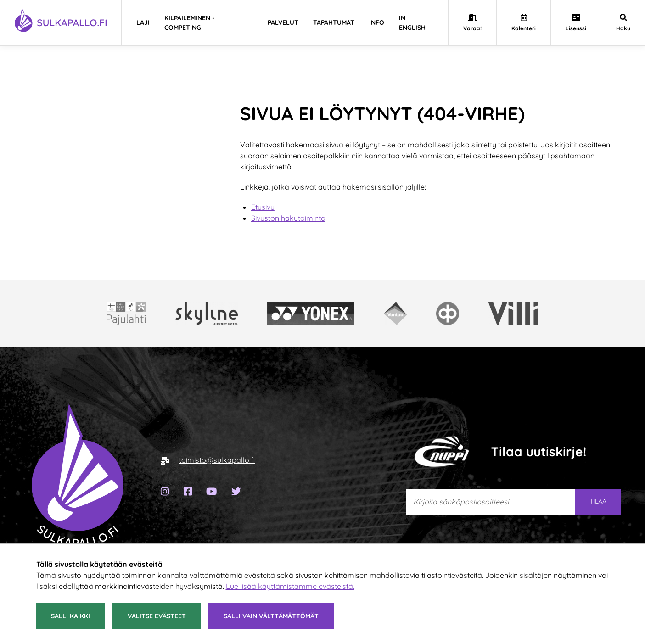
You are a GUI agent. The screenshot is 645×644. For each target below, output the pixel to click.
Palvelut (283, 22)
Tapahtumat (334, 22)
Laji (143, 22)
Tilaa (598, 501)
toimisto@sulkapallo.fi (217, 460)
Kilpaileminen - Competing (190, 23)
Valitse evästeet (157, 616)
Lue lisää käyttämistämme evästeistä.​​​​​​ (290, 586)
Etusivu (263, 207)
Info (377, 22)
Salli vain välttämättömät (271, 616)
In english (412, 23)
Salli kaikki (70, 616)
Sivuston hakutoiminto (288, 218)
